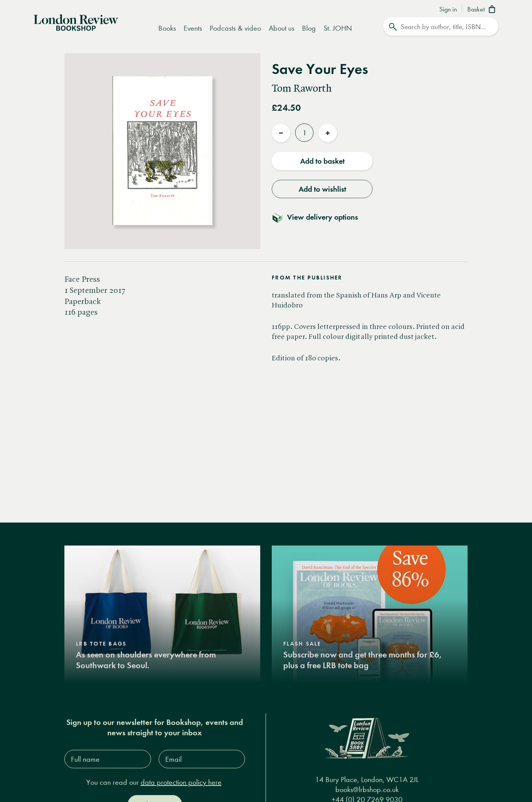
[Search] (441, 26)
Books (167, 28)
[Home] (76, 22)
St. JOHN (338, 28)
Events (193, 28)
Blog (309, 28)
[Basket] (483, 10)
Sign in (448, 10)
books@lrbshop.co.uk (367, 789)
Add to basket (322, 161)
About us (282, 28)
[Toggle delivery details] (319, 217)
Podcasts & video (235, 28)
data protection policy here (181, 781)
